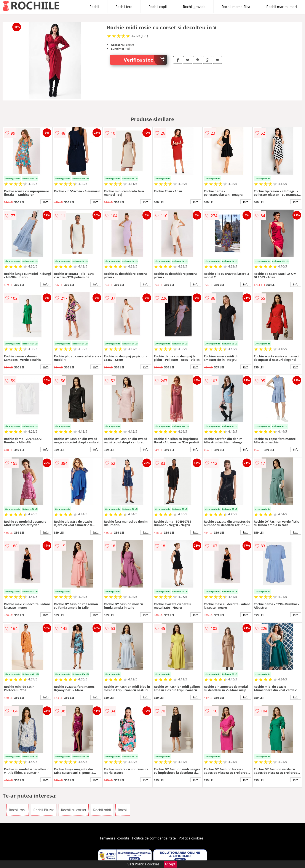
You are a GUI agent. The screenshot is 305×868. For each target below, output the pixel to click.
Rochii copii (158, 7)
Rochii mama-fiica (236, 7)
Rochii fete (124, 7)
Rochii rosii (18, 810)
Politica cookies (191, 838)
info (46, 202)
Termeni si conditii (114, 838)
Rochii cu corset (74, 810)
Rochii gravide (194, 7)
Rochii (94, 7)
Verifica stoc (145, 60)
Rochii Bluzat (44, 810)
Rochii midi (102, 810)
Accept (170, 864)
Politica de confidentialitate (154, 838)
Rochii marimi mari (282, 7)
